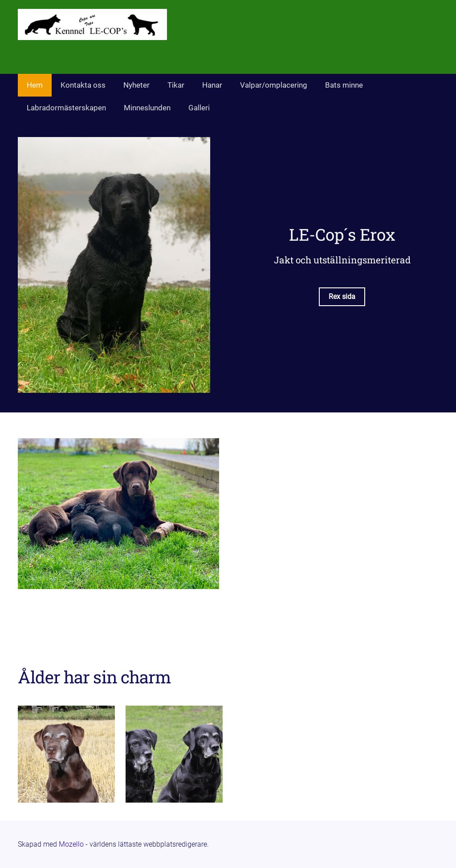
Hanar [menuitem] (212, 85)
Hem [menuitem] (35, 85)
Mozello (71, 844)
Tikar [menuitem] (176, 85)
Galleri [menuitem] (199, 108)
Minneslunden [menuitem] (147, 108)
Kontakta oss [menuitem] (83, 85)
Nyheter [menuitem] (136, 85)
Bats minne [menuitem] (344, 85)
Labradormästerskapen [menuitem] (66, 108)
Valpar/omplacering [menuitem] (274, 85)
